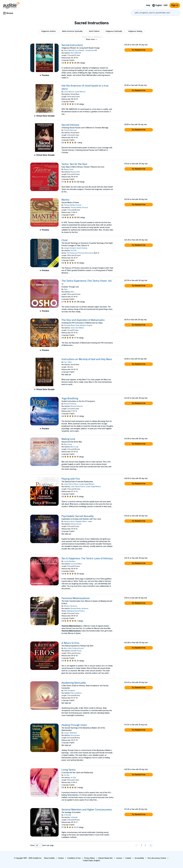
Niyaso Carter (69, 169)
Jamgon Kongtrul (70, 248)
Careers (61, 858)
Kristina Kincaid (78, 648)
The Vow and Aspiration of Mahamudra (83, 320)
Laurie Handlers (70, 561)
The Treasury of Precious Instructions (80, 253)
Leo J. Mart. (68, 362)
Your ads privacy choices (157, 858)
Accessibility (139, 858)
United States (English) (92, 861)
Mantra (65, 200)
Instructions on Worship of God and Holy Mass (87, 359)
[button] (48, 31)
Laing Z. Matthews (70, 733)
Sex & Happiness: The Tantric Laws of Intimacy (87, 559)
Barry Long (68, 444)
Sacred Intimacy (70, 125)
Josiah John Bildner (77, 328)
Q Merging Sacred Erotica (76, 611)
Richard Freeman (70, 404)
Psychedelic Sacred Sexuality (78, 516)
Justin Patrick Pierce (71, 484)
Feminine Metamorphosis (76, 598)
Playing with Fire (71, 479)
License (119, 858)
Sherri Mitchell (69, 50)
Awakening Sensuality (74, 683)
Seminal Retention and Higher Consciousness (87, 810)
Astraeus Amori (69, 522)
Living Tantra (69, 770)
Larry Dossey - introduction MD (86, 50)
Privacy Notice (89, 858)
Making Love (68, 439)
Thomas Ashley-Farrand (73, 205)
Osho (66, 289)
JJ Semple (67, 815)
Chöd (64, 240)
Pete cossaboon (76, 693)
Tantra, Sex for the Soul (74, 164)
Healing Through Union (74, 725)
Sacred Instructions (72, 45)
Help (148, 5)
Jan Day (67, 775)
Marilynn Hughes (86, 325)
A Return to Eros (70, 643)
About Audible (49, 858)
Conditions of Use (74, 858)
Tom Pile (73, 251)
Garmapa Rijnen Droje (72, 325)
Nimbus (67, 606)
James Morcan (80, 92)
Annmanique (75, 735)
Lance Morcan (69, 92)
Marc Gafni (68, 648)
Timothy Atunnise (70, 130)
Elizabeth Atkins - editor (84, 522)
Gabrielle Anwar (76, 651)
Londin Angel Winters (87, 484)
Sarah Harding (82, 248)
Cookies (128, 858)
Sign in (175, 5)
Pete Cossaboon (70, 691)
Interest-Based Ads (105, 858)
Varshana (74, 606)
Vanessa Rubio (76, 609)
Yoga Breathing (70, 399)
